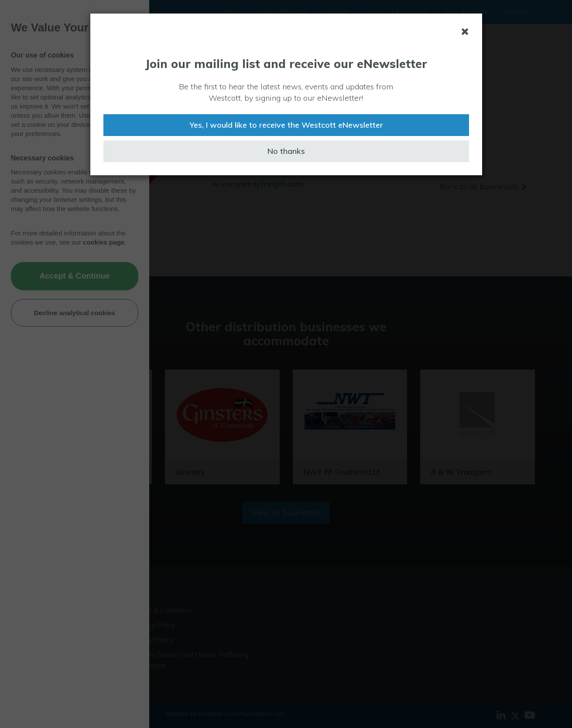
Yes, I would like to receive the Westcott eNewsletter (286, 125)
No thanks (286, 151)
